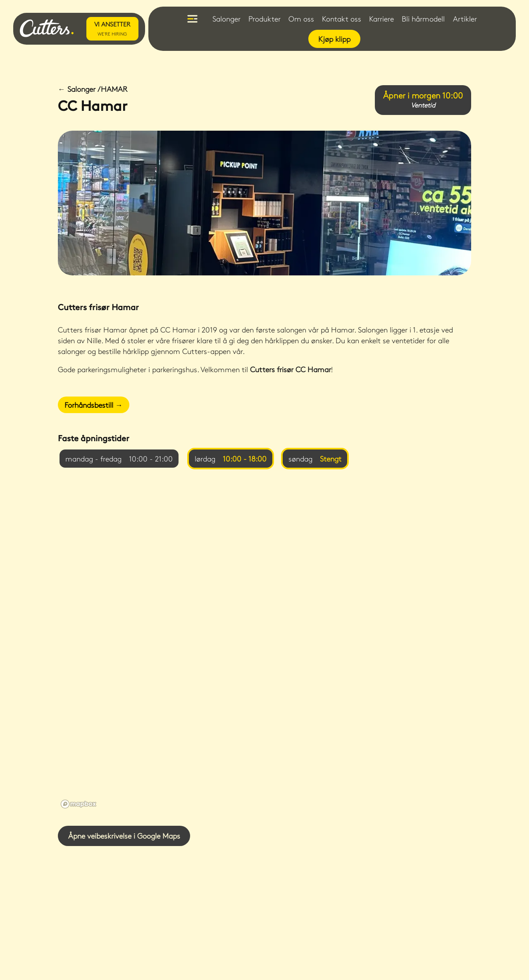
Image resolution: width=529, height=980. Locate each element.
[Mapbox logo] (79, 804)
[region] (264, 648)
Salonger (226, 19)
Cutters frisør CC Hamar (291, 369)
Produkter (264, 19)
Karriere (381, 19)
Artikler (465, 19)
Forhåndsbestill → (94, 405)
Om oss (301, 19)
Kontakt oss (342, 19)
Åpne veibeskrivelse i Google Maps (124, 836)
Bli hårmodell (423, 19)
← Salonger (93, 89)
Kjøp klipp (334, 39)
